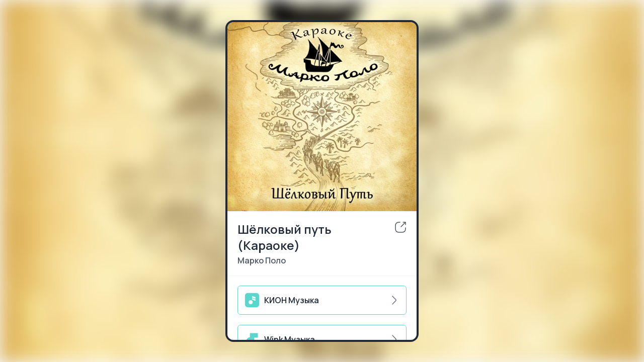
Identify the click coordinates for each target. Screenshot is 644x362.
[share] (400, 227)
